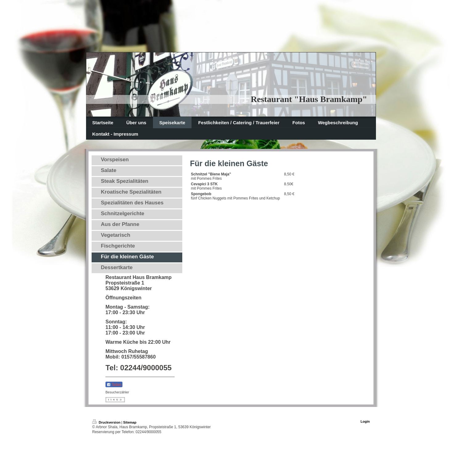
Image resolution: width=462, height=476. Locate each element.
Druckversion (107, 422)
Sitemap (130, 422)
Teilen (114, 385)
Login (365, 421)
